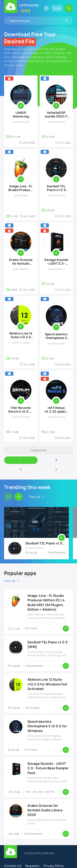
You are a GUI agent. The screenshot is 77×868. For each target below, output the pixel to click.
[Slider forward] (18, 497)
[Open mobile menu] (69, 8)
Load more (39, 450)
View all (34, 497)
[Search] (67, 21)
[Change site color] (46, 8)
